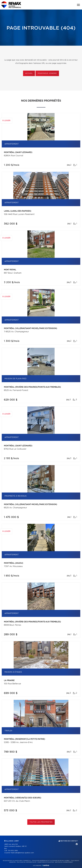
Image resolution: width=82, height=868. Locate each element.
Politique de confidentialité (27, 862)
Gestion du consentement (64, 862)
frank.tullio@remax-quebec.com (22, 853)
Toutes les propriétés (41, 822)
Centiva (46, 865)
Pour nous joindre (47, 73)
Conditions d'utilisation (46, 862)
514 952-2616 (13, 851)
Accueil (29, 73)
